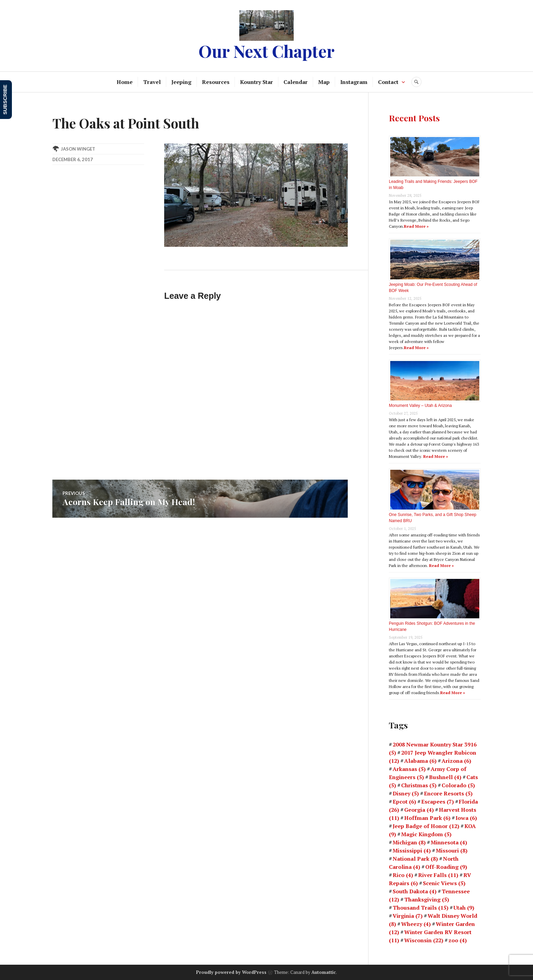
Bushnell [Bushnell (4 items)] (445, 777)
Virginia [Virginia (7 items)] (408, 916)
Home (125, 82)
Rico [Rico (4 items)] (403, 875)
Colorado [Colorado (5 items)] (458, 785)
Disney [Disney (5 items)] (406, 793)
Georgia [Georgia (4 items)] (419, 810)
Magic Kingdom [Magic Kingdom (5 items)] (426, 834)
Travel (152, 82)
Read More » (416, 226)
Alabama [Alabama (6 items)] (420, 761)
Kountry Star (256, 82)
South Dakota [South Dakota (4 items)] (415, 891)
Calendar (296, 82)
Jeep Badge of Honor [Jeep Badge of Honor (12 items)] (426, 826)
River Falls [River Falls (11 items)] (438, 875)
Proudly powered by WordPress (231, 972)
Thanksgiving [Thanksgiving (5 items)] (427, 899)
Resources (216, 82)
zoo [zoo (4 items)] (458, 940)
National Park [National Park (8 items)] (415, 859)
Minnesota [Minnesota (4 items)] (449, 842)
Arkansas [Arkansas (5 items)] (409, 769)
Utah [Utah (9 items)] (464, 908)
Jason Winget (78, 149)
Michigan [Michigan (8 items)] (409, 842)
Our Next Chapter (266, 51)
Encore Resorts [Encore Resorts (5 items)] (448, 793)
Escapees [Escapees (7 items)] (437, 802)
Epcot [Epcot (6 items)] (404, 802)
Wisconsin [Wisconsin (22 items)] (424, 940)
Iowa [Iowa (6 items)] (466, 818)
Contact (388, 82)
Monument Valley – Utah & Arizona (420, 406)
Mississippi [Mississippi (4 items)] (412, 850)
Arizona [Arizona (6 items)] (456, 761)
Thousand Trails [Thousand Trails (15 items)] (420, 908)
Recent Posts (414, 118)
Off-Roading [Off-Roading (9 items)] (446, 867)
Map (324, 82)
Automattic (324, 972)
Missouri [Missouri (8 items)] (452, 850)
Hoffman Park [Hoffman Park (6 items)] (427, 818)
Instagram (354, 82)
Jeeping (181, 82)
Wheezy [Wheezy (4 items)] (416, 924)
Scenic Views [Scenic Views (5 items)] (444, 883)
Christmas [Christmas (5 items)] (419, 785)
